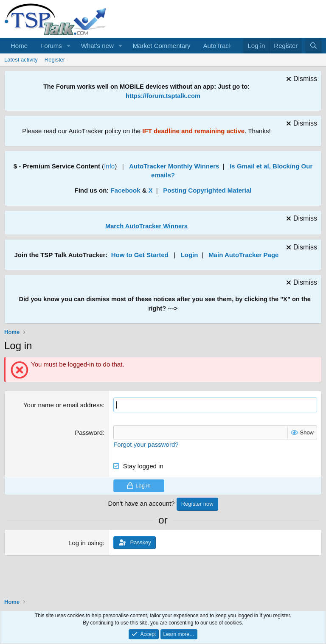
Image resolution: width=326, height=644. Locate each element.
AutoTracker (221, 46)
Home (19, 46)
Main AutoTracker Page (243, 255)
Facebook (125, 190)
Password (89, 433)
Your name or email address (63, 405)
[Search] (313, 46)
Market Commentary (162, 46)
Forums (51, 46)
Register (55, 60)
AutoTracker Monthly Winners (174, 166)
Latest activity (21, 60)
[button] (69, 46)
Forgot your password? (146, 444)
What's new (97, 46)
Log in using (86, 543)
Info (109, 166)
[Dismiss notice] (301, 80)
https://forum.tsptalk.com (163, 96)
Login (190, 255)
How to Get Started (140, 255)
